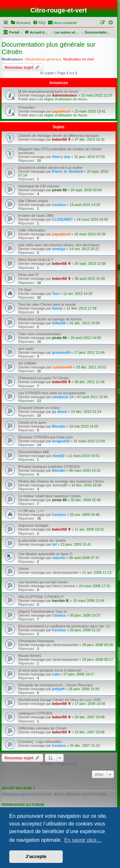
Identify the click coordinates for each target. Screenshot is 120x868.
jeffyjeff (58, 689)
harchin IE (61, 601)
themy (57, 308)
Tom (56, 294)
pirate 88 (59, 190)
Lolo (56, 674)
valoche (59, 558)
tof (54, 544)
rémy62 (58, 456)
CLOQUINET (63, 219)
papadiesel (61, 111)
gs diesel (60, 412)
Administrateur (65, 95)
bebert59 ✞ (61, 139)
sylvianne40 (62, 367)
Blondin (59, 426)
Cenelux (59, 205)
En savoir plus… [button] (83, 840)
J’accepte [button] (36, 856)
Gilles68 (59, 323)
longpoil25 (61, 441)
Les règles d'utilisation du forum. (63, 99)
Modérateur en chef (79, 59)
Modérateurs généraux (44, 59)
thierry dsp (61, 157)
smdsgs (59, 249)
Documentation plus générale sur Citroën (49, 48)
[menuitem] (20, 23)
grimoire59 (61, 352)
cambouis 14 (63, 397)
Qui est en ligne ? (18, 788)
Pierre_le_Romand (68, 171)
